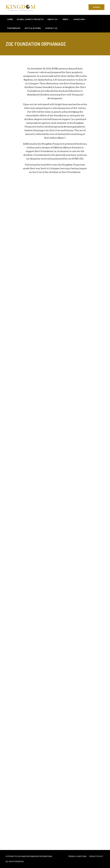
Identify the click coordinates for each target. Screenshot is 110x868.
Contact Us (51, 28)
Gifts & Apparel (33, 28)
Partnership (14, 28)
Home (10, 19)
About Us (52, 19)
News (65, 19)
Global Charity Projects (30, 19)
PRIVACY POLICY (96, 856)
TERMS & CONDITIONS (77, 856)
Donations (79, 19)
